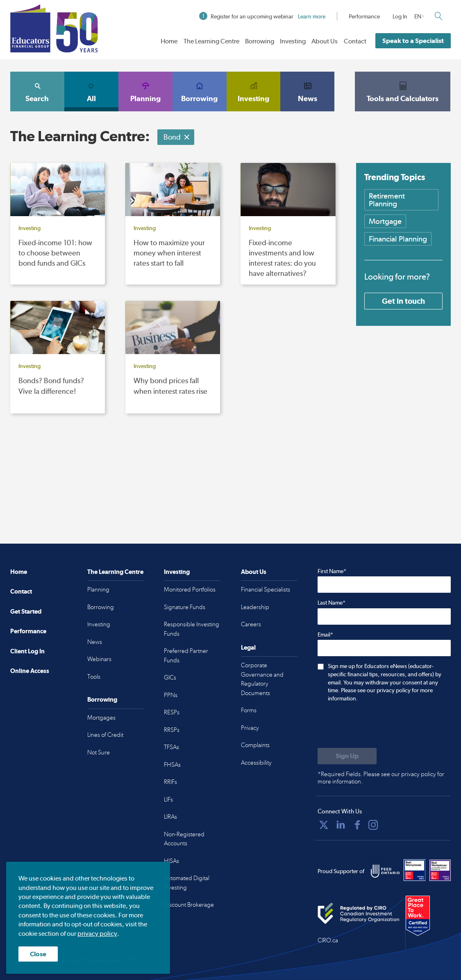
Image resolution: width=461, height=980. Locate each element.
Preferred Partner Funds (186, 656)
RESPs (172, 712)
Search (37, 91)
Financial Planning (398, 239)
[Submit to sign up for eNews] (347, 756)
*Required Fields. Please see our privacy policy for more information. (381, 778)
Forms (249, 710)
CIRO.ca (328, 940)
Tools (94, 677)
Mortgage (385, 221)
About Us (325, 41)
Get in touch (403, 301)
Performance (364, 16)
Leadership (255, 607)
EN (418, 16)
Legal (248, 647)
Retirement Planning (387, 200)
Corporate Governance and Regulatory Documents (262, 679)
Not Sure (99, 752)
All (91, 91)
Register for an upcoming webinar (262, 16)
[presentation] (380, 726)
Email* (325, 635)
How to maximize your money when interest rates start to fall (169, 253)
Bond (177, 137)
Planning (145, 91)
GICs (170, 677)
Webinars (99, 659)
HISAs (171, 861)
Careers (251, 624)
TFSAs (171, 747)
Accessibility (256, 763)
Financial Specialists (266, 589)
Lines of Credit (105, 735)
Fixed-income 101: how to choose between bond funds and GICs (55, 253)
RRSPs (172, 730)
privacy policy (97, 934)
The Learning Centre (211, 41)
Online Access (30, 671)
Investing (293, 41)
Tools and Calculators (403, 91)
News (307, 91)
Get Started (26, 611)
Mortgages (101, 718)
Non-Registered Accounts (184, 839)
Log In (400, 16)
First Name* (332, 571)
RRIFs (170, 782)
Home (169, 41)
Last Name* (332, 603)
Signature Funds (185, 607)
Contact (355, 41)
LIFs (168, 799)
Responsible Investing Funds (192, 629)
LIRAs (170, 817)
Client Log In (27, 651)
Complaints (255, 745)
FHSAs (172, 765)
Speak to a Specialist (413, 41)
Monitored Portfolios (190, 589)
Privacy (250, 728)
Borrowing (260, 41)
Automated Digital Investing (187, 883)
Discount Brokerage (189, 905)
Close (38, 954)
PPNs (171, 695)
